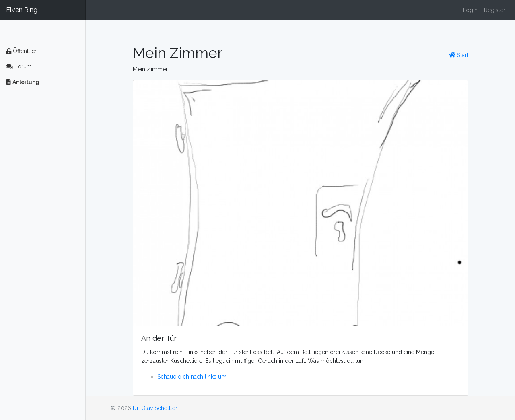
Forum (19, 66)
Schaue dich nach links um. (193, 377)
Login (470, 10)
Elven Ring (22, 10)
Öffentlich (22, 51)
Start (459, 55)
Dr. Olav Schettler (155, 408)
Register (495, 10)
